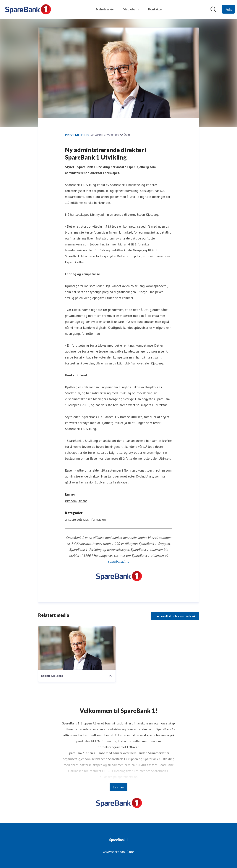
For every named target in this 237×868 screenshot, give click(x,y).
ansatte (70, 519)
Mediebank (131, 9)
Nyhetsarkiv (105, 9)
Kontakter (156, 9)
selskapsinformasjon (91, 519)
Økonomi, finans (76, 501)
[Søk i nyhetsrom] (213, 9)
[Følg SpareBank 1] (228, 9)
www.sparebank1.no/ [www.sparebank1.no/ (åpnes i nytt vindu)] (118, 852)
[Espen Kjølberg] (77, 648)
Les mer (118, 787)
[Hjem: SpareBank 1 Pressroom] (28, 9)
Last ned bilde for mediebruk (175, 616)
